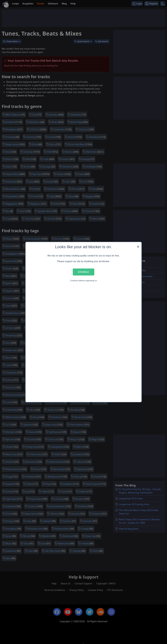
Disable (84, 272)
